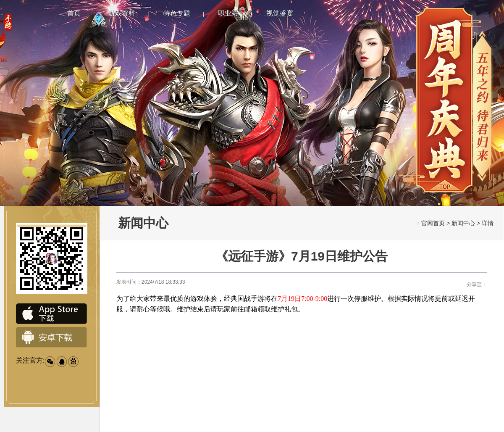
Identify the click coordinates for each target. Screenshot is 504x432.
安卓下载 (52, 337)
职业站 (228, 13)
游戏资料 (122, 13)
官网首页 (433, 223)
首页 (74, 13)
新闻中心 (463, 223)
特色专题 (177, 13)
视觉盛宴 (280, 13)
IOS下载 (52, 314)
